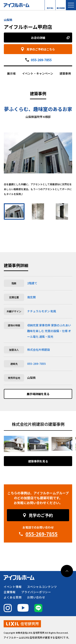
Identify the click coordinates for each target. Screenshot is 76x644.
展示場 (11, 73)
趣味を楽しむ (36, 331)
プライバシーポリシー (36, 592)
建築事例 (65, 73)
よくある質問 (13, 597)
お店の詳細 (38, 38)
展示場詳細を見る (38, 394)
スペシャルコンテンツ (42, 587)
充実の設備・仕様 (56, 331)
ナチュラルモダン (39, 311)
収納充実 (33, 325)
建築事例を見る (38, 461)
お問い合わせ (36, 597)
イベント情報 (13, 587)
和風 (53, 311)
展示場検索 (61, 7)
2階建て (32, 283)
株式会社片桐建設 (39, 350)
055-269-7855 (41, 60)
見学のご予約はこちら (41, 49)
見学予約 (50, 7)
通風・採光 (46, 337)
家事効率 (45, 325)
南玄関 (31, 297)
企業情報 (10, 592)
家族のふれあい (61, 325)
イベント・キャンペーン (38, 73)
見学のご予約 (41, 515)
